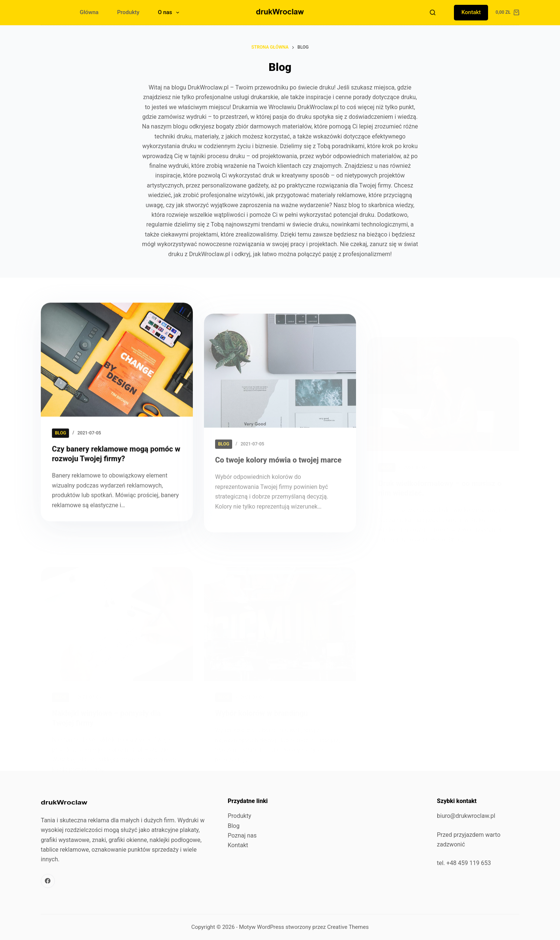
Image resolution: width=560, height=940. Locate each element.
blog (60, 445)
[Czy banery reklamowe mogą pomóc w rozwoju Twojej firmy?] (117, 372)
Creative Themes (348, 927)
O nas (170, 12)
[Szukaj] (433, 12)
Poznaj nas (242, 835)
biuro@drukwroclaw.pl (466, 816)
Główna (89, 12)
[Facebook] (48, 881)
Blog (234, 826)
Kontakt (471, 12)
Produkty (128, 12)
